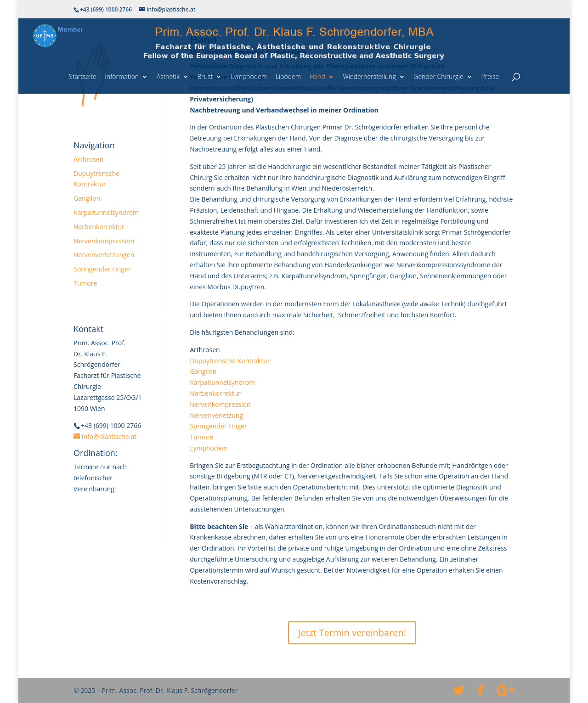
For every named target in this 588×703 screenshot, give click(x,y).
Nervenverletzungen (104, 255)
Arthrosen (88, 159)
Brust (205, 76)
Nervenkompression (104, 241)
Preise (490, 76)
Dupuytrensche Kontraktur (230, 361)
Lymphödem (249, 76)
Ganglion (87, 198)
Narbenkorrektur (99, 227)
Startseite (83, 76)
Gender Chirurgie (438, 76)
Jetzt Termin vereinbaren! (352, 633)
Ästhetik (168, 76)
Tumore (85, 283)
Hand (317, 76)
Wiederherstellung (369, 76)
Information (122, 76)
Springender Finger (102, 269)
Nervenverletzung (216, 415)
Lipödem (288, 76)
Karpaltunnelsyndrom (106, 212)
